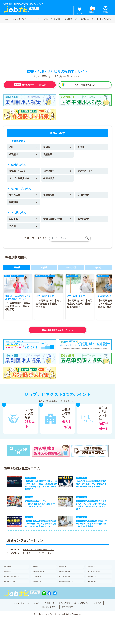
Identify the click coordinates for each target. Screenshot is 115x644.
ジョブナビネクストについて (26, 19)
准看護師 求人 (95, 577)
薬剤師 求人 (39, 577)
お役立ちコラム (88, 19)
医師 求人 (11, 577)
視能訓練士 (15, 205)
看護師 (81, 147)
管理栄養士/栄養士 (53, 222)
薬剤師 (47, 147)
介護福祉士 (49, 172)
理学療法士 (15, 197)
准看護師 (14, 155)
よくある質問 (106, 19)
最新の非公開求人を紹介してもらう (57, 334)
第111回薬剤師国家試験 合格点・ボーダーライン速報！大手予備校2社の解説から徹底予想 (93, 532)
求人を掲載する (83, 616)
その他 (13, 230)
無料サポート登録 (52, 19)
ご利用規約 (99, 616)
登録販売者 (83, 222)
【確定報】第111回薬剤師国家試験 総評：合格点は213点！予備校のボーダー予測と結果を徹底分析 (93, 488)
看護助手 (48, 155)
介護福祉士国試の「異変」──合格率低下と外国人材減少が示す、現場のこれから (39, 510)
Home (6, 19)
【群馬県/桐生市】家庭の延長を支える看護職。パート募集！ (48, 307)
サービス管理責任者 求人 (17, 589)
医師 (11, 147)
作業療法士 (49, 197)
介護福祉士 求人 (68, 583)
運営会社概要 (68, 620)
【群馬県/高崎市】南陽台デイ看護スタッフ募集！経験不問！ (17, 313)
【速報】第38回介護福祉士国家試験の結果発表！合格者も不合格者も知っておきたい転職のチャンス (39, 532)
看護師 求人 (67, 577)
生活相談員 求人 (41, 589)
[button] (7, 301)
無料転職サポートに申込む (30, 85)
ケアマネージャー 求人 (98, 583)
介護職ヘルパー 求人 (42, 583)
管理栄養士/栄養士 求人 (71, 594)
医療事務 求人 (95, 594)
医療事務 (14, 222)
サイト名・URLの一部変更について (38, 559)
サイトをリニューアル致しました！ (38, 562)
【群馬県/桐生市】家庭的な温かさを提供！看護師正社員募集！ (79, 307)
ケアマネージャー (87, 172)
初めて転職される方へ (85, 85)
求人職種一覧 (70, 19)
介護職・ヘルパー (19, 172)
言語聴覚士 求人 (13, 594)
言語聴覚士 (83, 197)
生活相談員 (49, 180)
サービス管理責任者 (20, 180)
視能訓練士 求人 (41, 594)
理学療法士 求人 (68, 589)
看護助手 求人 (13, 583)
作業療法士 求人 (96, 589)
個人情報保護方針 (49, 620)
